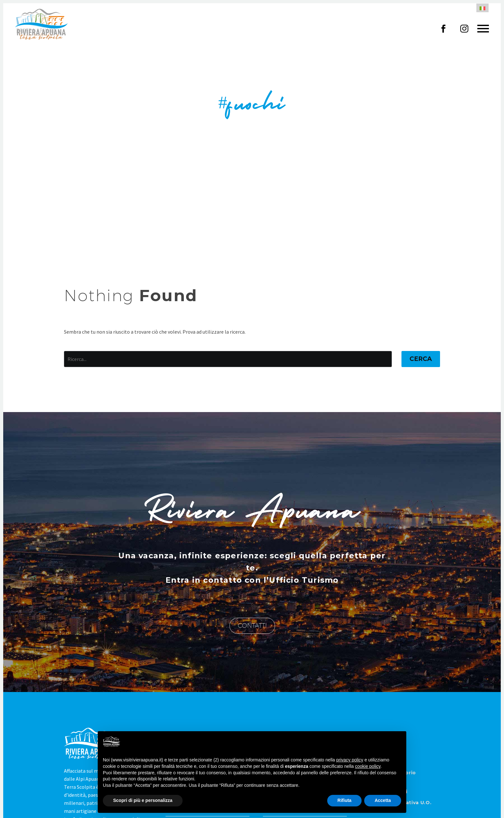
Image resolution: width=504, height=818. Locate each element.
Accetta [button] (383, 800)
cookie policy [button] (368, 766)
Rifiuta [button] (345, 800)
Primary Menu (483, 29)
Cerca (421, 359)
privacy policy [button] (350, 760)
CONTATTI (254, 625)
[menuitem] (482, 8)
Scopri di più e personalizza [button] (143, 800)
